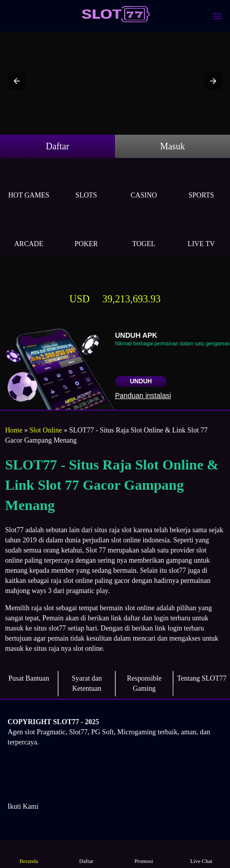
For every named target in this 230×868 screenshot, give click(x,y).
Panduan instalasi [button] (143, 396)
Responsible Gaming (144, 683)
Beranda (29, 854)
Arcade (29, 232)
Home (14, 430)
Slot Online (46, 430)
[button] (17, 81)
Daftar (58, 146)
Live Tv (202, 232)
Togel (144, 232)
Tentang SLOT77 (202, 678)
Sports (202, 184)
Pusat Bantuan (29, 678)
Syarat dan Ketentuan (87, 683)
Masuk (173, 146)
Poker (87, 232)
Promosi (144, 854)
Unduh (141, 381)
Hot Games (29, 184)
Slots (87, 184)
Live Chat (201, 854)
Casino (144, 184)
